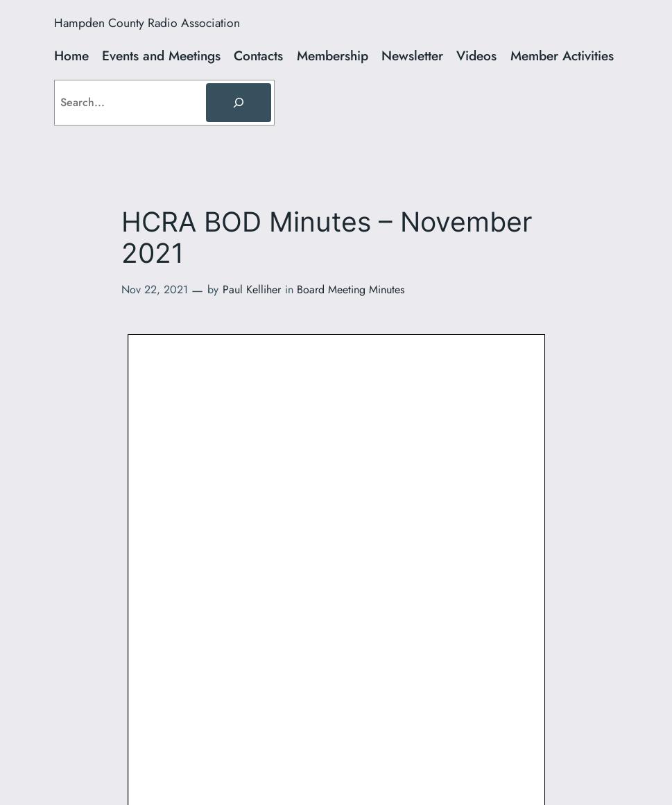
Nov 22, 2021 (155, 289)
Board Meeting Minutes (351, 289)
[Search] (239, 103)
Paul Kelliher (252, 289)
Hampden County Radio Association (147, 23)
